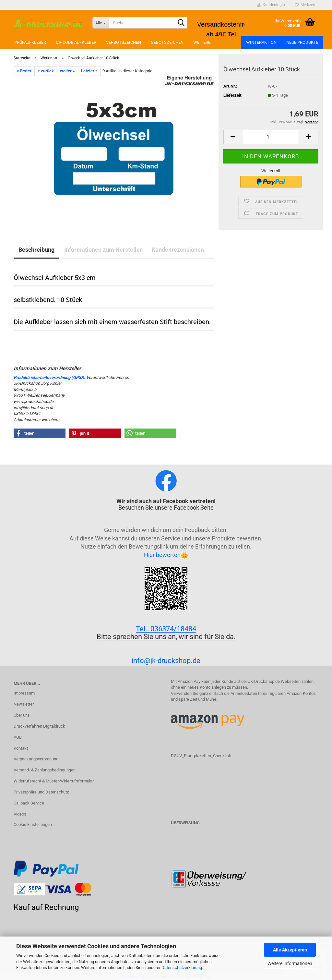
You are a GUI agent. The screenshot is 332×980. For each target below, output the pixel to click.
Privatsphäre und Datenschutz (41, 792)
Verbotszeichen (124, 42)
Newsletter (24, 704)
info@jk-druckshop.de (166, 661)
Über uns (22, 715)
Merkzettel (307, 5)
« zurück (46, 71)
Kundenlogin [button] (271, 5)
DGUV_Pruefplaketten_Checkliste (202, 756)
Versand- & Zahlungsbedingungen (45, 770)
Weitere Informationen (290, 963)
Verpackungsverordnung (36, 759)
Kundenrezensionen (178, 250)
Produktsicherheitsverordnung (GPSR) (49, 377)
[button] (233, 137)
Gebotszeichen (167, 42)
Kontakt (21, 748)
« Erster (24, 71)
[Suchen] (181, 23)
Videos (20, 814)
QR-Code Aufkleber (76, 42)
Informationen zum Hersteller (103, 250)
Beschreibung (36, 250)
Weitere (202, 42)
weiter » (67, 71)
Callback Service (29, 803)
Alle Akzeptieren (290, 950)
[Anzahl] (271, 137)
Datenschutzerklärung (182, 968)
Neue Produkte (302, 42)
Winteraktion (261, 42)
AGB (18, 737)
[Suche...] (101, 23)
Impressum (24, 693)
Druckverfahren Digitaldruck (39, 726)
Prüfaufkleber (30, 42)
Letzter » (89, 71)
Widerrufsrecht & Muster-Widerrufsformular (54, 781)
